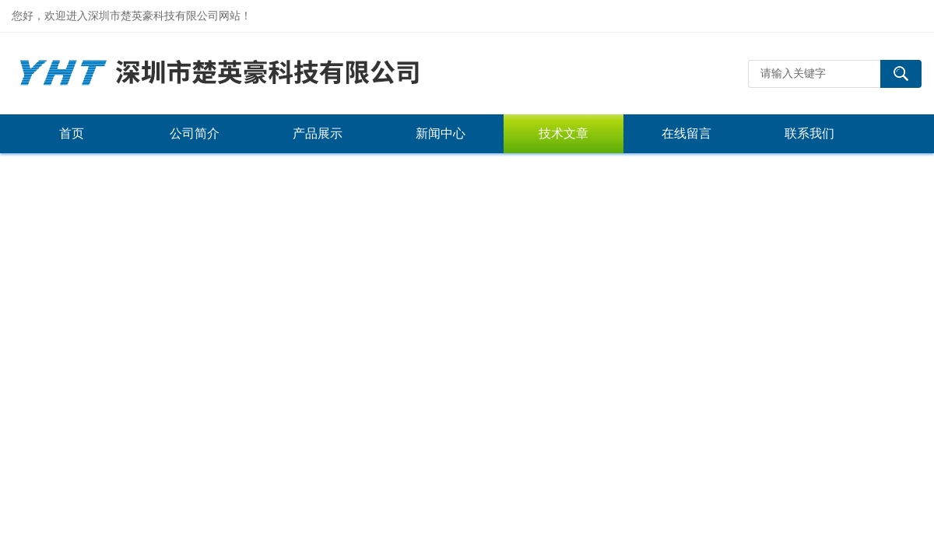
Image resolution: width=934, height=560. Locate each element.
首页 (72, 133)
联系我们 (809, 133)
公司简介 (195, 133)
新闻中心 (441, 133)
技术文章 (564, 133)
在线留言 (686, 133)
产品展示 (318, 133)
